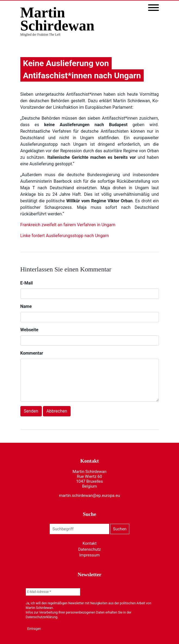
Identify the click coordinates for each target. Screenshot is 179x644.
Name (26, 306)
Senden (31, 411)
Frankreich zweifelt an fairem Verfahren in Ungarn (68, 225)
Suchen (120, 529)
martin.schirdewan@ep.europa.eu (89, 496)
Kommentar (32, 353)
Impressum (89, 555)
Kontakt (90, 543)
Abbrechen (57, 411)
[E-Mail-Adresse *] (53, 592)
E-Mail (27, 283)
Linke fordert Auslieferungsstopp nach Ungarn (65, 236)
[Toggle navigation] (153, 8)
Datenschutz (90, 549)
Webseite (29, 330)
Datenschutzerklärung (42, 617)
